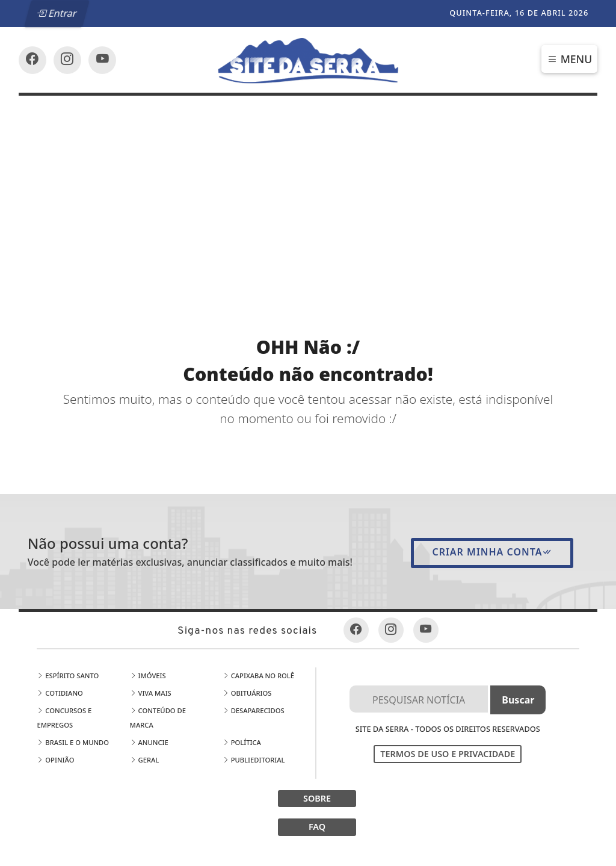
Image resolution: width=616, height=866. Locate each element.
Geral (145, 760)
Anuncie (149, 742)
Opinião (55, 760)
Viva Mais (151, 693)
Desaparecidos (254, 710)
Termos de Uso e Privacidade (448, 754)
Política (242, 742)
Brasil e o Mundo (73, 742)
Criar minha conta (492, 552)
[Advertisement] (308, 186)
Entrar (57, 13)
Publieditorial (254, 760)
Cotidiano (60, 693)
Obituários (247, 693)
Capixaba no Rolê (258, 676)
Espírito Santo (68, 676)
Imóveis (148, 676)
